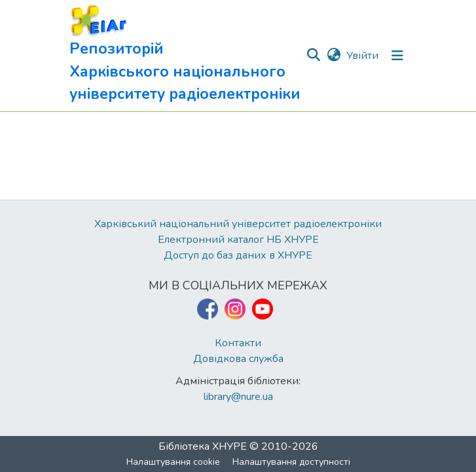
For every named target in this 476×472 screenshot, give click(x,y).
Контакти (238, 343)
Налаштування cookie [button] (173, 462)
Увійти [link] (362, 56)
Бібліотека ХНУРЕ (203, 446)
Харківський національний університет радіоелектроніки (238, 224)
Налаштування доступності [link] (291, 462)
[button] (188, 56)
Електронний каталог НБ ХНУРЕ (238, 240)
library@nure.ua (238, 397)
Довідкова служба (238, 359)
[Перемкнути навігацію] (397, 56)
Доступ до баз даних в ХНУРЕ (238, 255)
